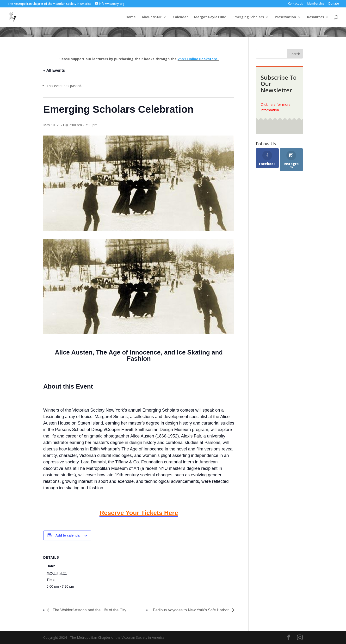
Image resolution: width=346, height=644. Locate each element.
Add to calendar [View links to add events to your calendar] (68, 535)
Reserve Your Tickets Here (139, 513)
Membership (316, 4)
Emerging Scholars (248, 17)
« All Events (54, 70)
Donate (334, 4)
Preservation (285, 17)
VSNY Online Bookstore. (198, 59)
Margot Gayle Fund (210, 17)
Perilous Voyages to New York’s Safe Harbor (191, 610)
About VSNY (152, 17)
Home (131, 17)
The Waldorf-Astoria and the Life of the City (89, 610)
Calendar (180, 17)
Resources (315, 17)
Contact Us (296, 4)
